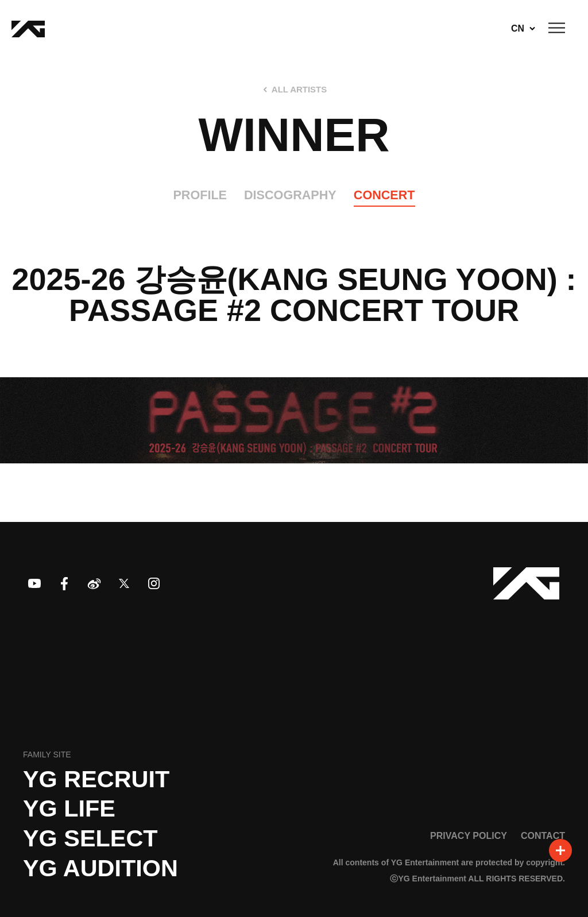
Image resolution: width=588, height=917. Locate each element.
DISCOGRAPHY (290, 195)
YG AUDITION (100, 868)
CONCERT (384, 195)
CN (518, 29)
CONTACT (543, 835)
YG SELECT (90, 838)
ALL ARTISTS (299, 90)
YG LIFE (69, 808)
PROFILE (200, 195)
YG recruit (96, 779)
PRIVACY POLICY (469, 835)
